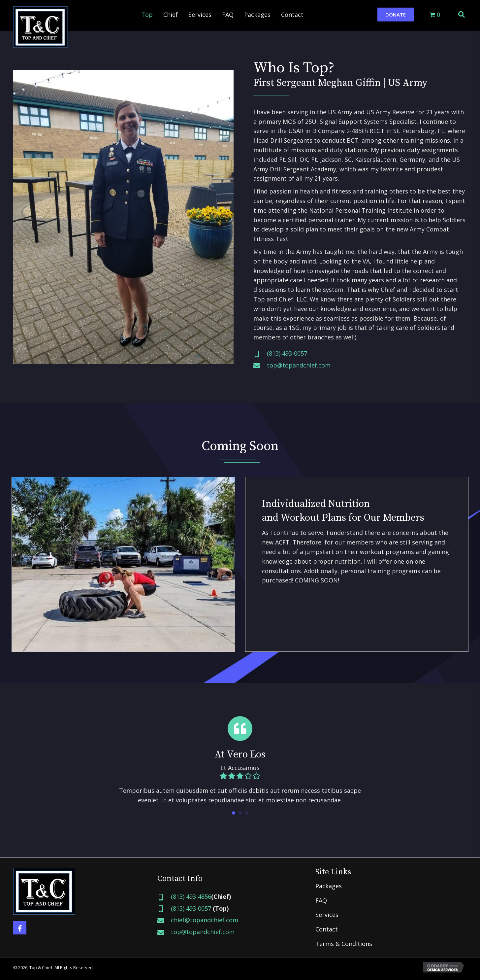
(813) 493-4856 (191, 896)
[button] (396, 15)
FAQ (321, 900)
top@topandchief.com (299, 365)
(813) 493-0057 (287, 353)
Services (327, 915)
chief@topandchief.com (205, 920)
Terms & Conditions (344, 944)
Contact (327, 929)
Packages (329, 886)
